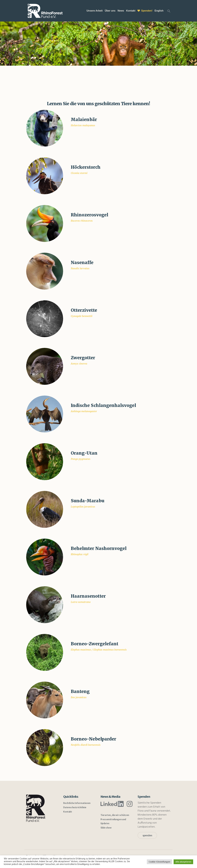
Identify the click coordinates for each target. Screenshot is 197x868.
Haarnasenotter (88, 596)
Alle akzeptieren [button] (183, 862)
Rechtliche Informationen (77, 803)
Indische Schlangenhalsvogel (103, 405)
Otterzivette (84, 310)
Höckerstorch (86, 167)
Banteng (80, 691)
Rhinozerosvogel (89, 215)
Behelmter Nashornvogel (99, 548)
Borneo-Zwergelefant (95, 644)
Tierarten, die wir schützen (115, 815)
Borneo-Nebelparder (93, 739)
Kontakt (68, 812)
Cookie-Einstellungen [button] (159, 862)
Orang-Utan (84, 453)
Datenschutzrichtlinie (75, 807)
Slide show (106, 828)
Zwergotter (83, 358)
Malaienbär (84, 119)
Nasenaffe (82, 263)
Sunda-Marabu (88, 501)
